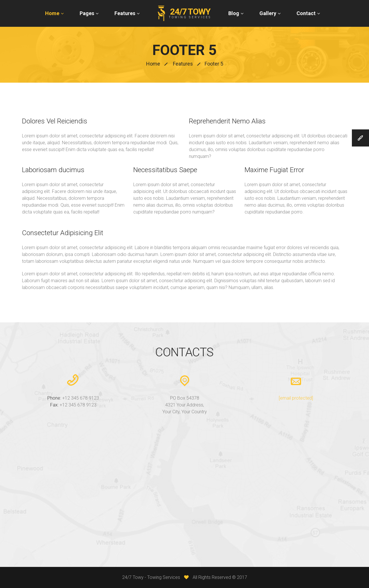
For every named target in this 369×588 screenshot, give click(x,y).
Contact (306, 13)
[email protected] (296, 398)
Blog (234, 13)
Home (52, 13)
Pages (87, 13)
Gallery (268, 13)
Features (125, 13)
